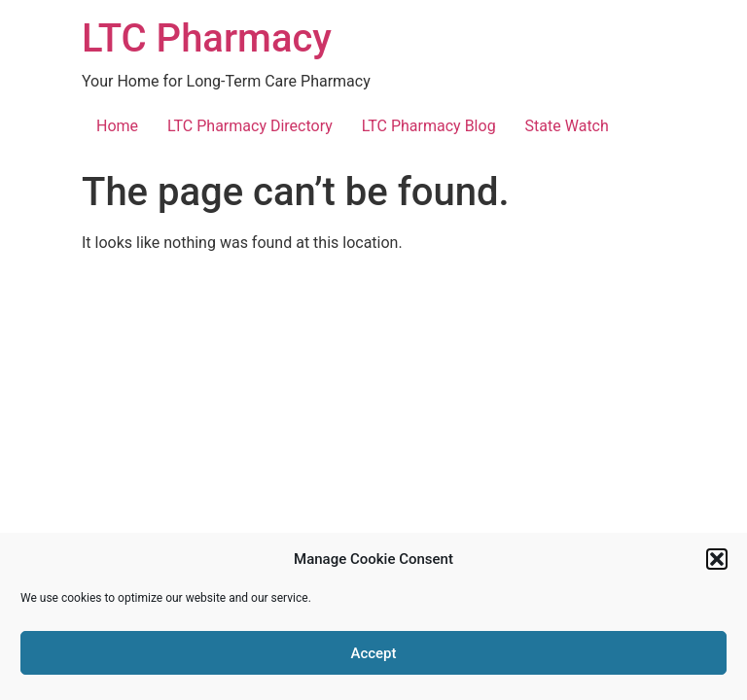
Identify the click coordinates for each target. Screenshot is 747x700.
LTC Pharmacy (207, 38)
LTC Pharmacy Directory (250, 126)
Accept (373, 653)
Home (117, 126)
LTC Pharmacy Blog (429, 126)
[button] (717, 559)
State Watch (567, 126)
